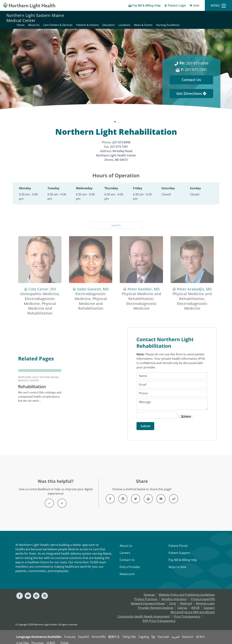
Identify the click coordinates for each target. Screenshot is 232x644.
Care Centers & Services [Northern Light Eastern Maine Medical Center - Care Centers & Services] (131, 16)
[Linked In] (45, 592)
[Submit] (145, 422)
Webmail (186, 600)
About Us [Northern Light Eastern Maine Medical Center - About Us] (107, 16)
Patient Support (179, 549)
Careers (125, 549)
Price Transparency (187, 613)
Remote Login (205, 600)
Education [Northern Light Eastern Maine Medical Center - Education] (182, 16)
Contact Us (127, 556)
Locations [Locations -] (160, 117)
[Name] (172, 372)
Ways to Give (177, 563)
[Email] (172, 381)
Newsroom (127, 570)
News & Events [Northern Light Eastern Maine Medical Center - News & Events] (216, 16)
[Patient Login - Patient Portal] (175, 6)
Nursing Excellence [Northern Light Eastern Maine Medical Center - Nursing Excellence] (214, 20)
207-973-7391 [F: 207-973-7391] (194, 65)
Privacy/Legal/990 (203, 595)
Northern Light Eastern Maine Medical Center (35, 18)
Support (209, 604)
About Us (126, 542)
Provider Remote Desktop (156, 604)
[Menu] (218, 6)
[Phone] (172, 390)
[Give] (194, 6)
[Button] (49, 499)
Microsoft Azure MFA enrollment (193, 608)
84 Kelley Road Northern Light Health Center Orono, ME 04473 (116, 151)
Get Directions (191, 89)
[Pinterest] (36, 592)
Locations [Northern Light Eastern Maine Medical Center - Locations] (197, 16)
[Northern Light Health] (29, 5)
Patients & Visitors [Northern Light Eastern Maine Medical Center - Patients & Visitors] (160, 16)
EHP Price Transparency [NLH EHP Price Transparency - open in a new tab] (159, 617)
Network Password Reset (148, 600)
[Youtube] (28, 592)
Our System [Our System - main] (75, 117)
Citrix (172, 600)
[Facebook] (20, 592)
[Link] (110, 495)
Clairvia (182, 604)
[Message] (172, 401)
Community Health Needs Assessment (144, 613)
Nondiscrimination (174, 595)
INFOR (195, 604)
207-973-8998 (121, 138)
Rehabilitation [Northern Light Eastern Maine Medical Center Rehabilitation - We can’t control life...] (33, 383)
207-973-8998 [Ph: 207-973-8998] (194, 59)
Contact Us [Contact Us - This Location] (191, 75)
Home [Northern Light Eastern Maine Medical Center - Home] (94, 16)
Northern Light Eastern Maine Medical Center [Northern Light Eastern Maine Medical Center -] (118, 117)
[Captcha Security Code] (157, 412)
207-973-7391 (119, 142)
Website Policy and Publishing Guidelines (187, 591)
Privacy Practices (146, 595)
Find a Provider (130, 563)
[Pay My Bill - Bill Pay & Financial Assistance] (145, 6)
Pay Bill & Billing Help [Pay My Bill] (183, 556)
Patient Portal (178, 542)
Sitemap (149, 591)
